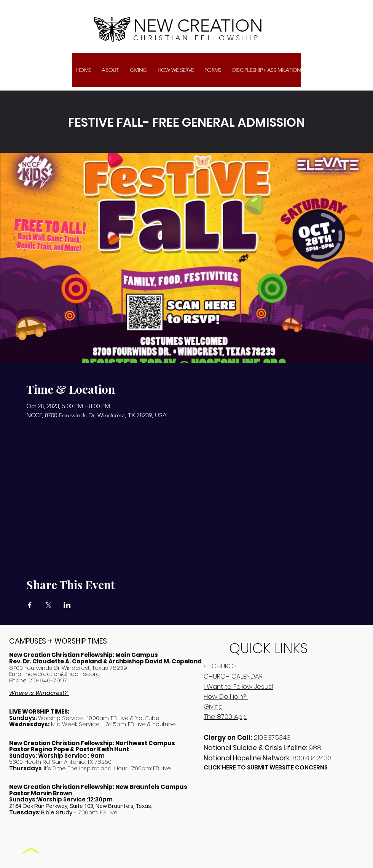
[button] (138, 70)
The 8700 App (225, 717)
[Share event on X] (49, 605)
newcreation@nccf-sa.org (63, 674)
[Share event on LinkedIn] (67, 605)
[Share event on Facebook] (30, 605)
